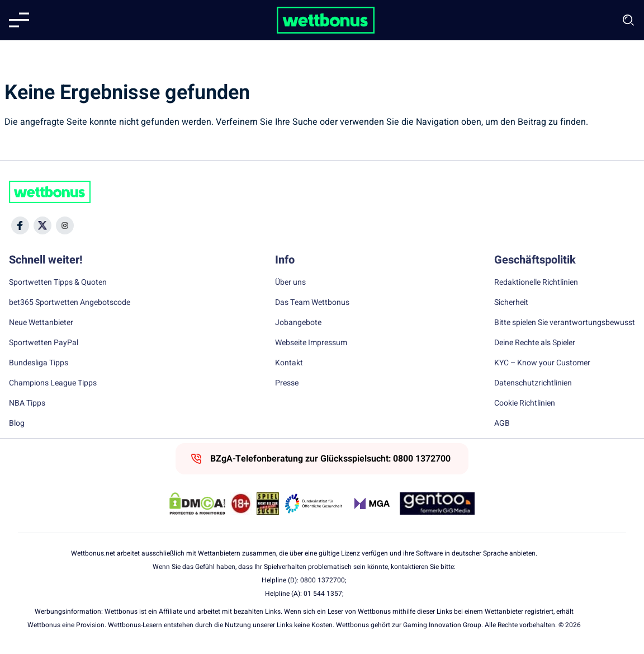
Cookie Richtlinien (525, 403)
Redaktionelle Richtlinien (536, 283)
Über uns (290, 283)
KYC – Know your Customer (542, 363)
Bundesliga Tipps (39, 363)
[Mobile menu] (19, 20)
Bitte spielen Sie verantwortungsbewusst (565, 323)
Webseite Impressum (311, 343)
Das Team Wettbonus (312, 303)
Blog (17, 424)
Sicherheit (511, 303)
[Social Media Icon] (20, 225)
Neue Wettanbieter (41, 323)
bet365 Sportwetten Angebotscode (70, 303)
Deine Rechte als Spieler (535, 343)
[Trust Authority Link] (314, 504)
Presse (287, 383)
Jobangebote (298, 323)
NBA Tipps (27, 403)
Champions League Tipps (53, 383)
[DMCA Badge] (197, 504)
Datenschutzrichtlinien (533, 383)
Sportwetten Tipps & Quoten (58, 283)
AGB (502, 424)
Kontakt (289, 363)
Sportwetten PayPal (44, 343)
